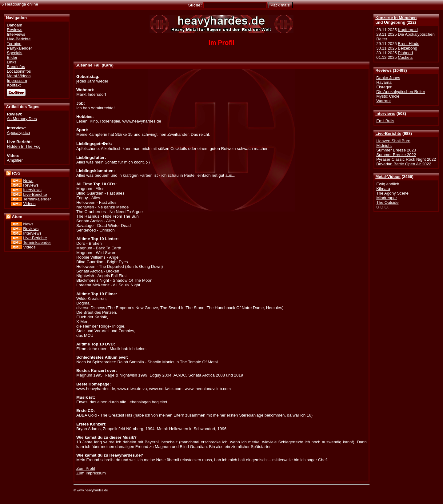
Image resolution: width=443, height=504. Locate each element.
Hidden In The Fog (24, 146)
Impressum (17, 81)
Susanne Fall (88, 65)
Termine (14, 44)
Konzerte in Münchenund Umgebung (396, 20)
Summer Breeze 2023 (396, 150)
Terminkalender (37, 199)
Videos (29, 204)
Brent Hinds (408, 44)
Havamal (384, 82)
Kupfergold (408, 30)
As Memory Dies (22, 119)
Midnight (384, 145)
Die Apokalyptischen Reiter (401, 92)
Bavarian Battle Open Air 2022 (404, 164)
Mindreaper (387, 198)
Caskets (405, 57)
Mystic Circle (388, 96)
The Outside (387, 202)
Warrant (383, 101)
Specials (14, 53)
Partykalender (19, 48)
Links (12, 62)
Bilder (12, 57)
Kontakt (14, 85)
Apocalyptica (18, 133)
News (28, 181)
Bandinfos (16, 67)
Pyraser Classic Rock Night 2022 (406, 159)
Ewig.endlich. (388, 184)
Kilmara (383, 189)
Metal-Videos (388, 177)
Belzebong (407, 48)
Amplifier (15, 160)
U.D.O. (383, 207)
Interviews (385, 113)
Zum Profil (86, 468)
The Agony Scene (392, 193)
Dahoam (14, 25)
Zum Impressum (91, 473)
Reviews (383, 70)
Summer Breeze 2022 (396, 155)
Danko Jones (388, 78)
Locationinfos (19, 71)
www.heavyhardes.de (142, 121)
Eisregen (384, 87)
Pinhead (405, 53)
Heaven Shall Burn (393, 141)
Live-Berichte (388, 133)
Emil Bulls (385, 121)
